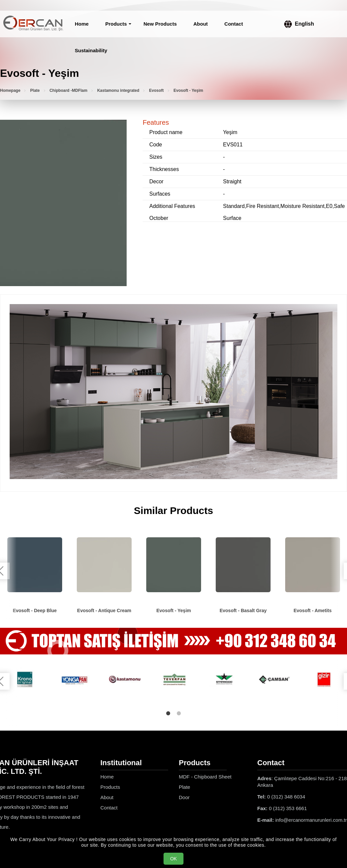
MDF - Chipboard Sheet (205, 777)
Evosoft (157, 90)
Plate (35, 90)
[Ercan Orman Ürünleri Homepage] (33, 24)
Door (184, 797)
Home (82, 24)
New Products (160, 24)
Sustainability (91, 50)
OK (173, 859)
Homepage (10, 90)
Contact (234, 24)
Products (116, 24)
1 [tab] (168, 713)
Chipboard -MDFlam (68, 90)
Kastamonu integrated (118, 90)
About (201, 24)
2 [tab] (179, 713)
